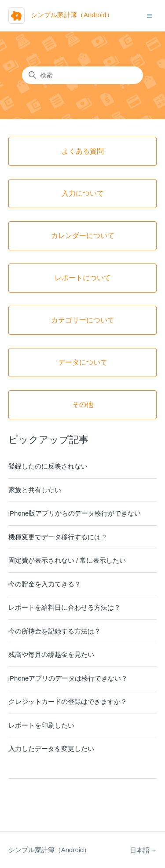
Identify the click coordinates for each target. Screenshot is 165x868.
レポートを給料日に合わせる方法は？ (64, 607)
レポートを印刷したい (41, 725)
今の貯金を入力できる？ (45, 584)
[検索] (82, 75)
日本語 (143, 850)
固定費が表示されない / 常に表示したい (67, 560)
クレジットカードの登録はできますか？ (68, 701)
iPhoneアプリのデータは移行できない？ (68, 678)
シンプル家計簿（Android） (49, 850)
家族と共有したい (35, 490)
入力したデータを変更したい (51, 749)
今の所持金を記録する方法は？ (55, 631)
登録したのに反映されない (48, 466)
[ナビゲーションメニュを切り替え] (149, 15)
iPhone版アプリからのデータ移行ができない (75, 513)
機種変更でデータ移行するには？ (58, 537)
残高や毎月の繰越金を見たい (51, 654)
